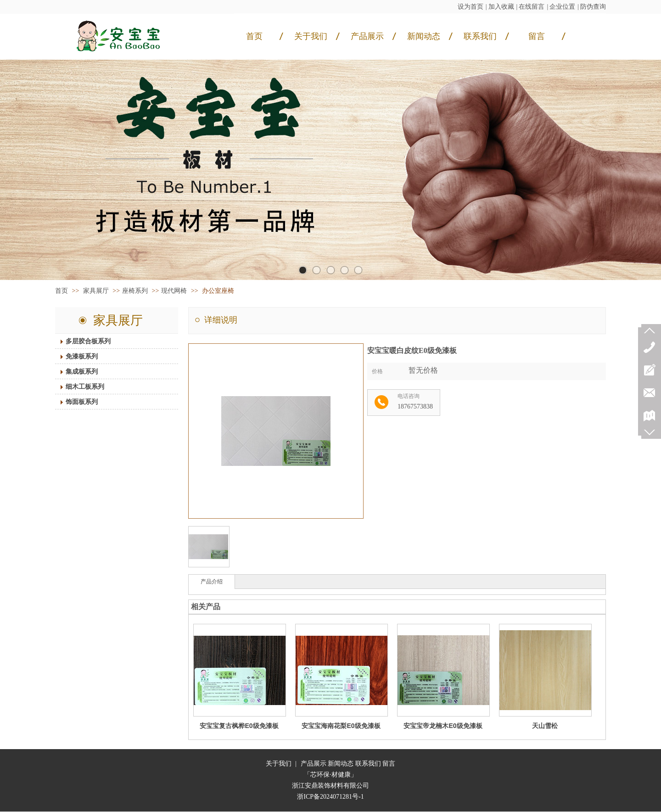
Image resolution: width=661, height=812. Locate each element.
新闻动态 (341, 764)
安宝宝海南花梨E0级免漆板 (341, 726)
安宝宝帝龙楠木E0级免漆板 (443, 726)
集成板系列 (74, 371)
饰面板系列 (74, 402)
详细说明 (221, 320)
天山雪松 (545, 726)
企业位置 (562, 7)
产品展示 (314, 764)
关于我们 (279, 764)
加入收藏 (501, 7)
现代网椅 (174, 291)
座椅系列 (135, 291)
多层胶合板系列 (81, 341)
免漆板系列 (74, 356)
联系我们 (368, 764)
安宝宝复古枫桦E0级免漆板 (239, 726)
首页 (62, 291)
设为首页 (471, 7)
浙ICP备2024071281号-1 (330, 797)
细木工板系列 (78, 386)
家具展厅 (97, 291)
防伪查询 (593, 7)
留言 (389, 764)
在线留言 (532, 7)
